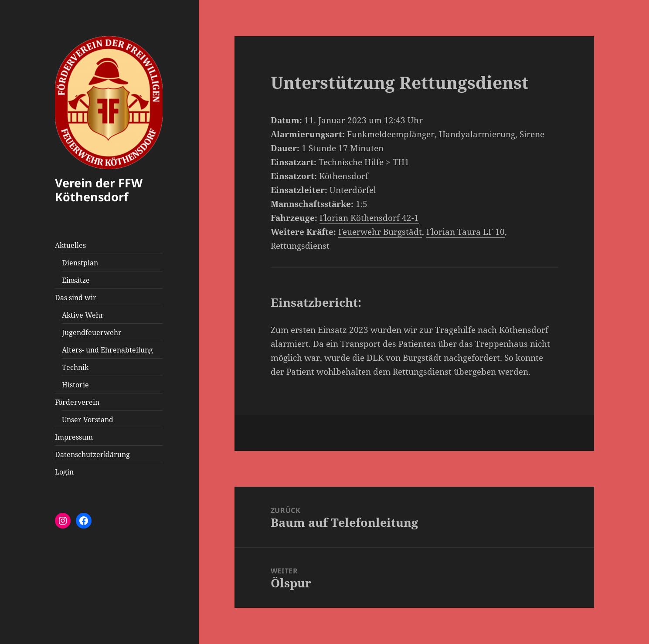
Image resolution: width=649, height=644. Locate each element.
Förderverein (77, 402)
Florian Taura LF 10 (466, 232)
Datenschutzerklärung (92, 454)
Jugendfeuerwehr (92, 332)
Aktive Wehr (83, 315)
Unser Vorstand (88, 420)
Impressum (74, 437)
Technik (75, 367)
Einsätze (76, 280)
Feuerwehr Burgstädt (380, 232)
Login (64, 472)
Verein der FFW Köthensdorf (99, 190)
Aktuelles (70, 245)
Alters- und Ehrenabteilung (107, 350)
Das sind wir (76, 298)
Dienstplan (80, 263)
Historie (75, 385)
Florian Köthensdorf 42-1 (369, 218)
